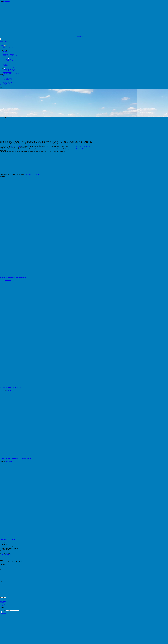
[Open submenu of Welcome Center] (8, 42)
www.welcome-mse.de (7, 556)
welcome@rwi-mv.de (82, 36)
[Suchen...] (13, 611)
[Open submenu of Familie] (4, 69)
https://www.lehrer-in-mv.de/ (33, 174)
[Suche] (1, 612)
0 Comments (8, 280)
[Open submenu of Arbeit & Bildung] (9, 51)
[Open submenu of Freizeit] (4, 75)
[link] (20, 145)
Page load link (4, 613)
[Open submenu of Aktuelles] (5, 46)
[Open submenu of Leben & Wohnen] (9, 58)
